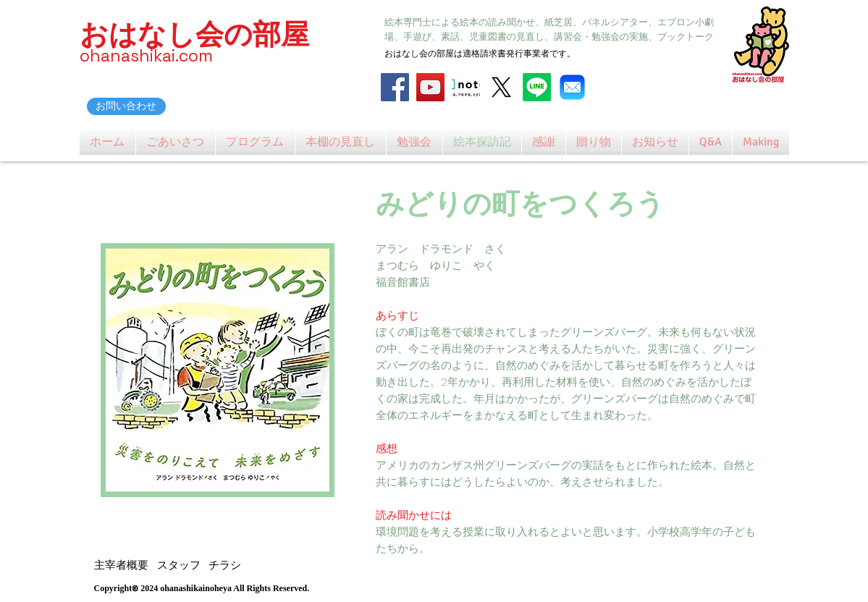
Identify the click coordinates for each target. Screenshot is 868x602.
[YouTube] (430, 87)
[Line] (537, 87)
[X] (501, 87)
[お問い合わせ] (126, 106)
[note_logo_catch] (466, 87)
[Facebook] (395, 87)
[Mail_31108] (572, 87)
